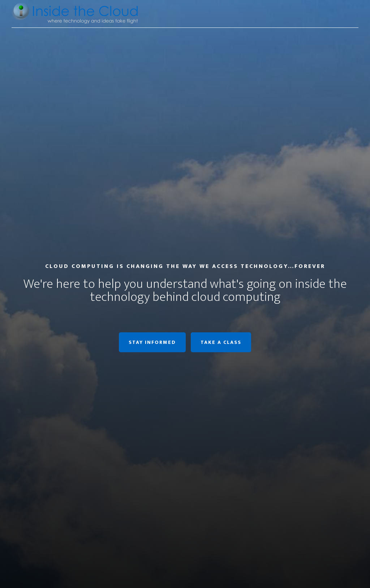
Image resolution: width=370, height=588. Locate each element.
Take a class (221, 342)
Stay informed (152, 342)
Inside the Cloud (77, 14)
